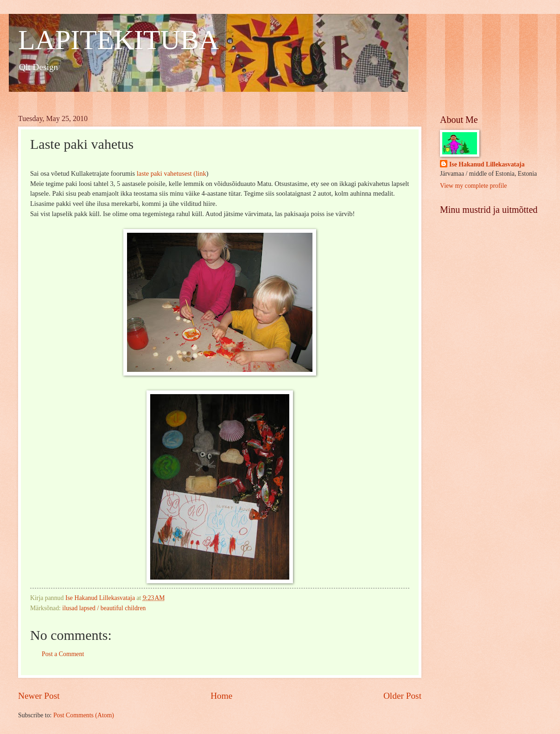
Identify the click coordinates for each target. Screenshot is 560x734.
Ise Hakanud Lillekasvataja (487, 164)
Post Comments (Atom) (84, 715)
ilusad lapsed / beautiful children (104, 608)
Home (221, 696)
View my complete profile (473, 186)
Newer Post (39, 696)
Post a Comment (63, 654)
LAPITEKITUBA (118, 40)
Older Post (402, 696)
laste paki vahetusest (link (172, 173)
